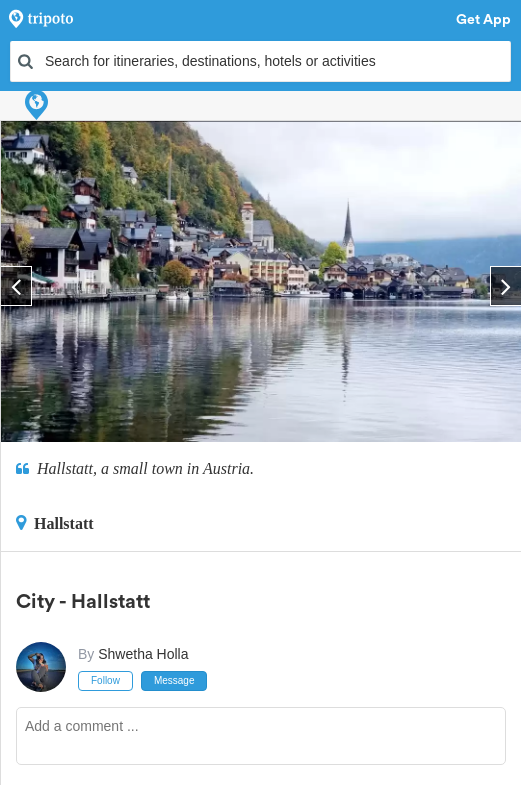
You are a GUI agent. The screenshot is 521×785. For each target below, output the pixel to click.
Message (174, 680)
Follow (105, 680)
